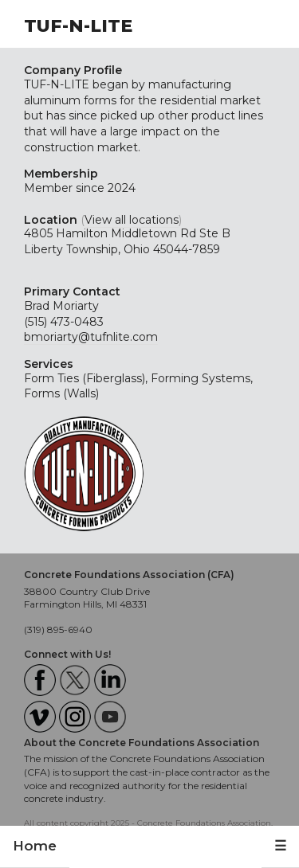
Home (35, 846)
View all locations (132, 220)
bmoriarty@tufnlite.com (91, 337)
